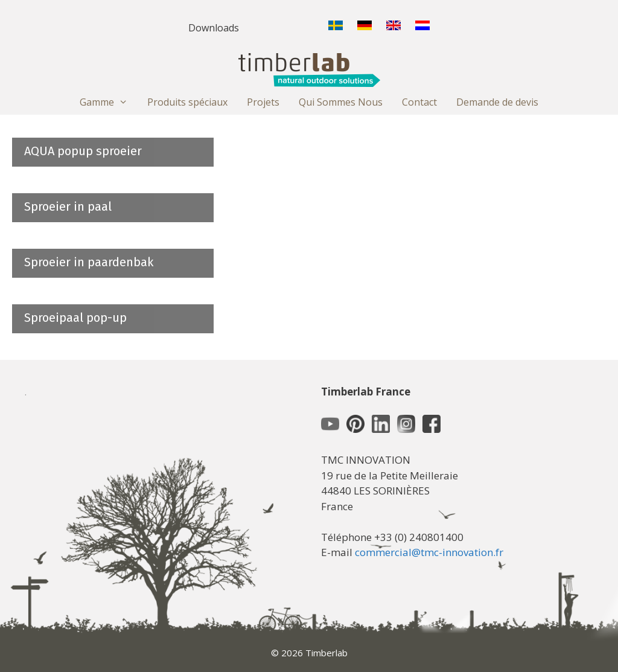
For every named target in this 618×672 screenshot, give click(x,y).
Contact (419, 102)
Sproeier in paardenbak (89, 262)
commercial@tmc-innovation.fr (429, 552)
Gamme (109, 102)
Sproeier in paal (68, 206)
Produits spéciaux (187, 102)
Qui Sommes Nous (341, 102)
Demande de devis (497, 102)
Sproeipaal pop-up (75, 318)
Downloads (214, 28)
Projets (263, 102)
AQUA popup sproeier (83, 151)
